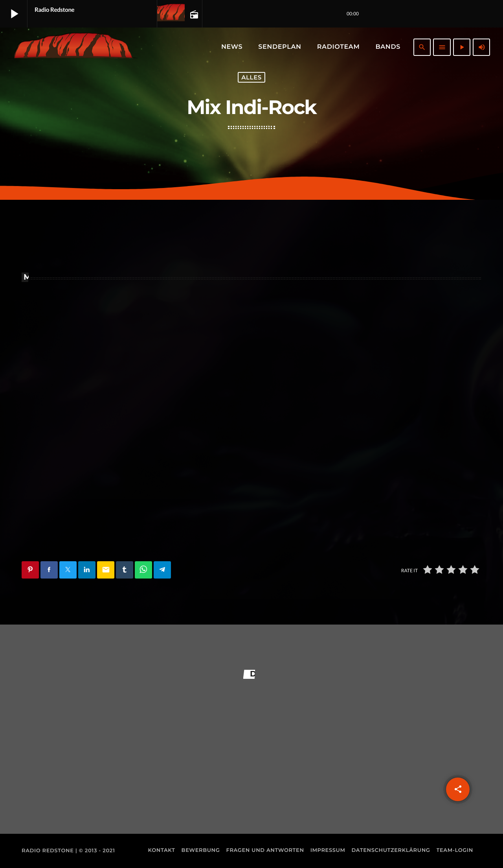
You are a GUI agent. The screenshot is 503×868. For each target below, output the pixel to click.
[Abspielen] (462, 47)
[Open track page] (193, 14)
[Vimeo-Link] (73, 47)
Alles (251, 77)
